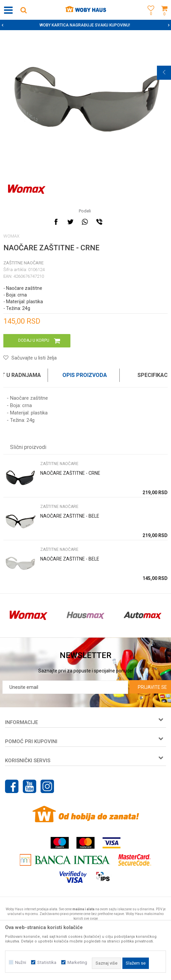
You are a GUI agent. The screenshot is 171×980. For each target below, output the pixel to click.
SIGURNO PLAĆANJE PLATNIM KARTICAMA (85, 25)
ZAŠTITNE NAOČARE (23, 263)
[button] (23, 10)
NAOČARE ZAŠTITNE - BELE (70, 516)
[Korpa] (164, 18)
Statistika (47, 962)
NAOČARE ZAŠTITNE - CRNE (70, 473)
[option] (85, 25)
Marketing (77, 962)
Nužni (21, 962)
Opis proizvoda (85, 375)
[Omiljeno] (149, 18)
